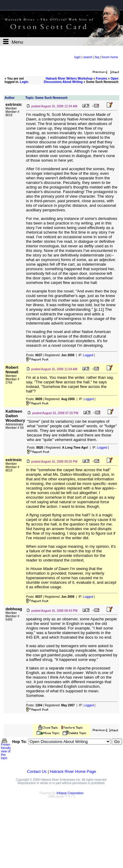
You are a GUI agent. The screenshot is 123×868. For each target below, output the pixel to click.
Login (24, 82)
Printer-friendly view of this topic (6, 750)
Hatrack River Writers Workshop (69, 79)
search (88, 57)
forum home (110, 57)
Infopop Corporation (70, 793)
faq (97, 57)
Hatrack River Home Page (73, 771)
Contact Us (37, 771)
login (78, 57)
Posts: (34, 355)
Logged (88, 355)
